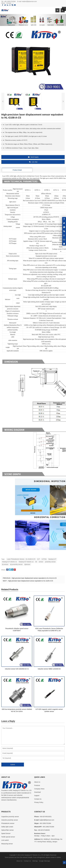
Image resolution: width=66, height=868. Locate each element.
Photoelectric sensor (8, 823)
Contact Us (38, 799)
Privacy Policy (39, 802)
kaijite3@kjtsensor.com (29, 1)
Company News (39, 789)
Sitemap (35, 861)
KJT (39, 559)
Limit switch (5, 840)
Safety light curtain (7, 827)
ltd (36, 562)
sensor (41, 562)
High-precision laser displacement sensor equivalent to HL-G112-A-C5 (34, 578)
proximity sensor (50, 562)
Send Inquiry (33, 157)
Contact (9, 3)
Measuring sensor (7, 844)
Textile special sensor (8, 837)
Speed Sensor (6, 833)
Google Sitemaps (44, 861)
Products (37, 785)
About (3, 3)
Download (37, 792)
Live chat (33, 162)
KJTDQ (44, 559)
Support (37, 796)
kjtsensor (27, 564)
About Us (37, 782)
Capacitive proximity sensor (10, 817)
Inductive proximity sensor (10, 820)
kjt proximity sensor (16, 564)
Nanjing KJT (52, 559)
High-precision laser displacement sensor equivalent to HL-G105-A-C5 (31, 581)
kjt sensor (5, 564)
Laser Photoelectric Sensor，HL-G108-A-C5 (21, 559)
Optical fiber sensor (8, 830)
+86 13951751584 (10, 1)
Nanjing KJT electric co (9, 562)
